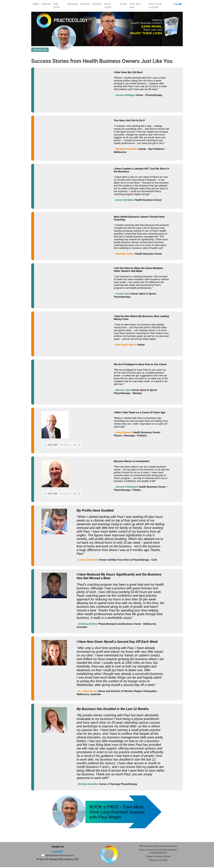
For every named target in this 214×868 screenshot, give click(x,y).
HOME (36, 4)
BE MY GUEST (108, 6)
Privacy (142, 850)
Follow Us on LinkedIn (158, 860)
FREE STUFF (57, 6)
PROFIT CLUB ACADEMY (155, 6)
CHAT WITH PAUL (135, 6)
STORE (124, 4)
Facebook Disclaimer (158, 853)
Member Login (40, 50)
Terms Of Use (153, 850)
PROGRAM (73, 4)
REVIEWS (85, 4)
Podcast (167, 856)
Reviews (158, 856)
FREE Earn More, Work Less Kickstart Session (158, 846)
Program (150, 856)
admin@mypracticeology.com (60, 855)
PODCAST (97, 4)
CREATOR (46, 4)
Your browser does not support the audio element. (62, 445)
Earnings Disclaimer (168, 850)
